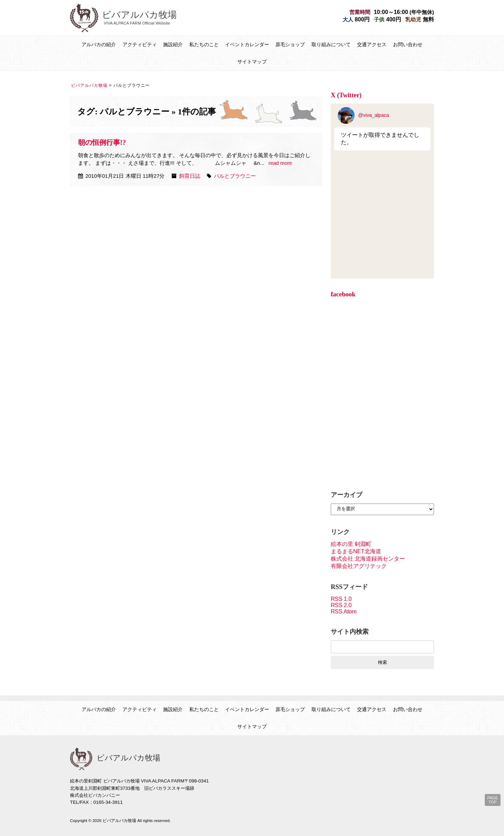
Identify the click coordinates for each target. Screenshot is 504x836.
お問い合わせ (408, 44)
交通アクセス (372, 44)
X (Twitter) (346, 95)
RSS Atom (344, 612)
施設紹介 (173, 44)
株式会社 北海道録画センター (368, 559)
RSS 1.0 (341, 599)
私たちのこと (204, 44)
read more (280, 163)
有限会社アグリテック (359, 566)
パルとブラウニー (235, 176)
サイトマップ (252, 62)
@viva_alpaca (363, 115)
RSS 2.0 (341, 605)
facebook (343, 294)
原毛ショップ (290, 44)
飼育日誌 (190, 176)
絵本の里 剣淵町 (351, 544)
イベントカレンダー (247, 44)
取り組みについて (331, 44)
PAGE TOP (492, 800)
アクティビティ (140, 44)
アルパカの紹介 (99, 44)
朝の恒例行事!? (102, 142)
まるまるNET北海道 (356, 551)
